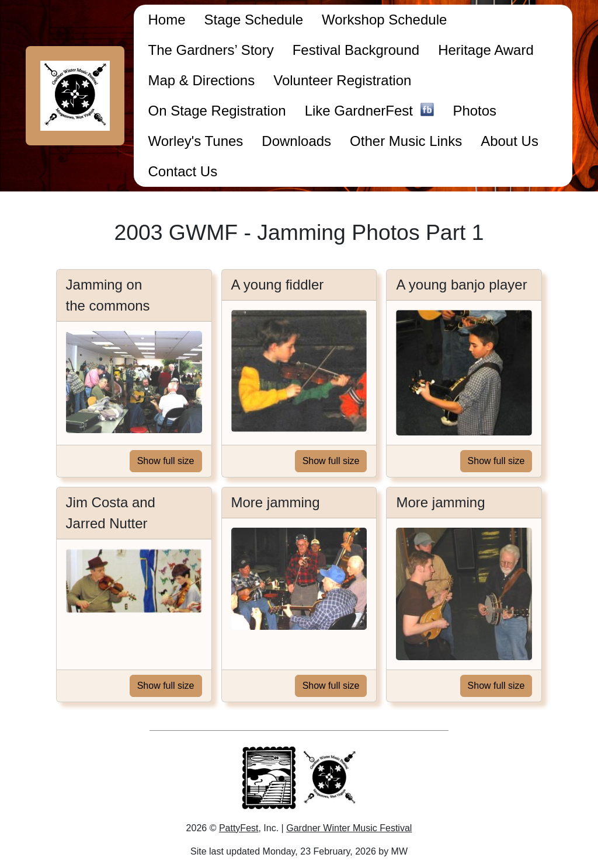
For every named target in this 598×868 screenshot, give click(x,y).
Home (166, 20)
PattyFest (239, 828)
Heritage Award (486, 50)
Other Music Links (406, 141)
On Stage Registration (217, 111)
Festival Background (356, 50)
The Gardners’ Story (211, 50)
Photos (474, 111)
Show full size (166, 461)
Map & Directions (201, 80)
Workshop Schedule (384, 20)
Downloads (296, 141)
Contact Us (182, 171)
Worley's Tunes (195, 141)
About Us (510, 141)
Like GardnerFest (370, 112)
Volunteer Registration (342, 80)
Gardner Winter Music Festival (349, 828)
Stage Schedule (254, 20)
